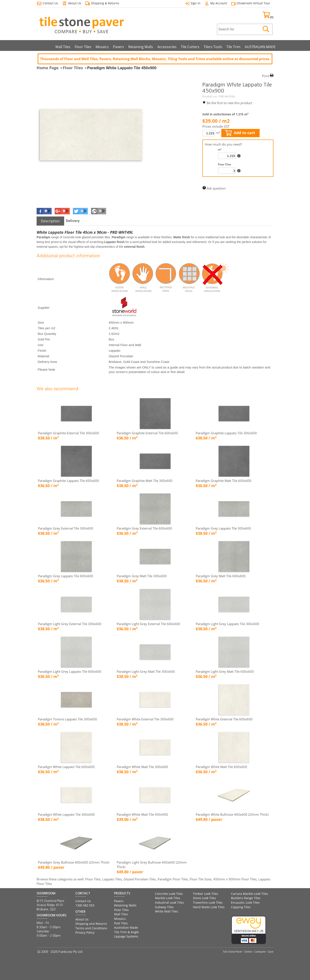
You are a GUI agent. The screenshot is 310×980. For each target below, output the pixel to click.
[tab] (50, 221)
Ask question (216, 188)
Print (266, 76)
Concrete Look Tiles (169, 894)
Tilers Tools (213, 47)
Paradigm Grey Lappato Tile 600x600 (66, 576)
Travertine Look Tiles (208, 902)
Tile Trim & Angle (126, 932)
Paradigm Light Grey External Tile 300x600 (70, 624)
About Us (82, 919)
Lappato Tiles (112, 879)
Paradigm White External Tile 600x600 (224, 719)
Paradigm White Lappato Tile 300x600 (66, 814)
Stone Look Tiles (204, 898)
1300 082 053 (85, 905)
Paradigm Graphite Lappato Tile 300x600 (226, 433)
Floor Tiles (83, 47)
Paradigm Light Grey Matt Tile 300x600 (146, 671)
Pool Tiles (121, 923)
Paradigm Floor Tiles (173, 879)
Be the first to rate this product (229, 103)
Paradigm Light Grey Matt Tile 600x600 (225, 671)
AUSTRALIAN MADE (260, 47)
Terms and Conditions (91, 928)
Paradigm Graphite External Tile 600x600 (147, 433)
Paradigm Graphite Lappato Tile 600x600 (68, 481)
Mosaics (102, 47)
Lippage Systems (126, 936)
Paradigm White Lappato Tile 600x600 (66, 767)
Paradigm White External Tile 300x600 (145, 719)
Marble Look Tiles (168, 898)
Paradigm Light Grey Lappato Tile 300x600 (227, 624)
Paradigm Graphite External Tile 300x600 (68, 433)
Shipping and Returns (91, 924)
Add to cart (240, 133)
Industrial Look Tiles (169, 902)
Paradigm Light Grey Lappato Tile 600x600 (70, 671)
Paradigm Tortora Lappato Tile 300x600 (67, 719)
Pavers (119, 47)
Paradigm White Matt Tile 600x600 (221, 767)
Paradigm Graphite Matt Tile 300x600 (145, 481)
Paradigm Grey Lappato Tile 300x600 (223, 528)
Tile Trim (233, 47)
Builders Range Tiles (246, 898)
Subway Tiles (164, 907)
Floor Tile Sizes (201, 879)
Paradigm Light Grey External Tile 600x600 (148, 624)
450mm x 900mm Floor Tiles (235, 879)
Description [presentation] (50, 221)
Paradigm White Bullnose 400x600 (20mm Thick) (232, 814)
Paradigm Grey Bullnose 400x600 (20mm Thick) (74, 862)
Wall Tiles (63, 47)
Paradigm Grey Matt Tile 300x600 (142, 576)
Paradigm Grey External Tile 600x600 (144, 528)
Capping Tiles (241, 907)
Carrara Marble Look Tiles (250, 894)
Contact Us (83, 901)
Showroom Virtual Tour (254, 3)
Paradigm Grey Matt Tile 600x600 (221, 576)
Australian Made (126, 927)
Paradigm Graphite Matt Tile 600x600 (224, 481)
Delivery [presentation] (73, 221)
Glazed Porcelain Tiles (140, 879)
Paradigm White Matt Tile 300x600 (142, 767)
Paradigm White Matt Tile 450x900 (142, 814)
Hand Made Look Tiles (209, 907)
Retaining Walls (141, 47)
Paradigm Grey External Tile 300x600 (66, 528)
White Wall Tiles (167, 911)
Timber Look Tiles (205, 894)
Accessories (167, 47)
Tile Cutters (190, 47)
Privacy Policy (85, 932)
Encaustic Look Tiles (245, 902)
